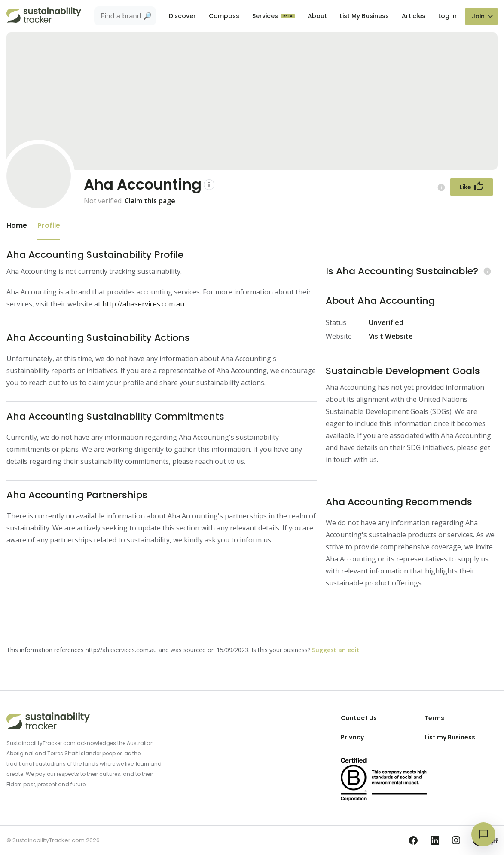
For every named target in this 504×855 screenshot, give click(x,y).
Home (17, 225)
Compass (224, 16)
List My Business (364, 16)
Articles (414, 16)
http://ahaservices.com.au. (144, 304)
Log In (447, 16)
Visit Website (391, 336)
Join (478, 16)
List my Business (450, 737)
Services (266, 16)
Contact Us (359, 718)
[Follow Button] (472, 187)
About (317, 16)
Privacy (352, 737)
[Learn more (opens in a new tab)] (486, 271)
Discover (182, 16)
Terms (434, 718)
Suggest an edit (336, 650)
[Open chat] (483, 834)
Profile (49, 225)
